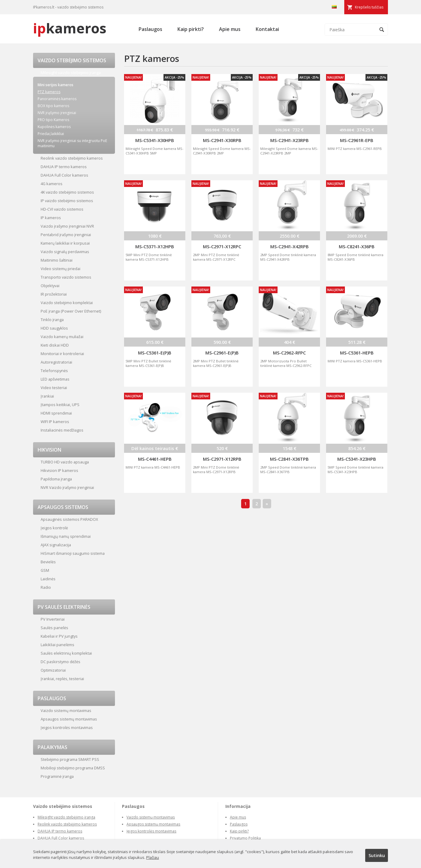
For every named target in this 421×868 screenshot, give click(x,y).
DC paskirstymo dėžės (61, 662)
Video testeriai (54, 388)
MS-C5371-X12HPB (155, 246)
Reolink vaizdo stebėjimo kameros (72, 158)
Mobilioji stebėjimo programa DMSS (73, 768)
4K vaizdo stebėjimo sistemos (67, 192)
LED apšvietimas (55, 379)
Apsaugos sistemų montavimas (69, 719)
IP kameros (51, 218)
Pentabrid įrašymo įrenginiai (66, 235)
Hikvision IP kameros (59, 470)
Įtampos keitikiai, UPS (60, 405)
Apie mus (230, 29)
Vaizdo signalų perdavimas (65, 252)
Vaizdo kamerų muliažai (62, 337)
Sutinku (377, 855)
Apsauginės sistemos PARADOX (69, 519)
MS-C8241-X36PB (357, 246)
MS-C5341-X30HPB (155, 140)
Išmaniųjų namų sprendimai (66, 536)
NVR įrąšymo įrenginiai (57, 113)
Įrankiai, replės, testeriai (62, 679)
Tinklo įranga (52, 320)
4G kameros (52, 184)
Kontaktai (267, 29)
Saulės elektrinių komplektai (66, 653)
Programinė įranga (57, 776)
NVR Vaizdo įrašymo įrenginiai (67, 487)
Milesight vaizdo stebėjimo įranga (71, 73)
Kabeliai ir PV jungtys (59, 636)
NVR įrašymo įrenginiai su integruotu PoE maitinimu (72, 143)
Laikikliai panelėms (57, 645)
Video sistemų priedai (61, 269)
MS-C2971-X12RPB (222, 459)
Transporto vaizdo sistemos (66, 277)
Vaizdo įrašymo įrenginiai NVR (67, 226)
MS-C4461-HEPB (155, 459)
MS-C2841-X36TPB (289, 459)
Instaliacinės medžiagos (62, 430)
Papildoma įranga (56, 479)
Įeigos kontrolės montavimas (67, 727)
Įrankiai (47, 396)
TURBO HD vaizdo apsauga (65, 462)
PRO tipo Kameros (53, 120)
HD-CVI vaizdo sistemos (62, 209)
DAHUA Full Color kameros (64, 175)
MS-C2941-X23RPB (290, 140)
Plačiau (153, 857)
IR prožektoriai (54, 294)
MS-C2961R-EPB (357, 140)
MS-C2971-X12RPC (222, 246)
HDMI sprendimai (56, 413)
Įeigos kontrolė (54, 528)
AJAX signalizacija (56, 545)
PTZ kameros (49, 92)
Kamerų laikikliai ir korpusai (65, 243)
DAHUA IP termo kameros (64, 167)
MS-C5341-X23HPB (357, 459)
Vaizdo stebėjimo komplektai (67, 303)
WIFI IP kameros (55, 422)
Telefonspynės (54, 371)
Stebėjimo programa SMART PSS (70, 759)
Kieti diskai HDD (55, 345)
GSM (45, 570)
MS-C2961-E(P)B (222, 353)
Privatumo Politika (245, 838)
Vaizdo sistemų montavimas (66, 710)
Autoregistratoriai (56, 362)
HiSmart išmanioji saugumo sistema (73, 553)
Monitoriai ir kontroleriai (62, 354)
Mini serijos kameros (56, 85)
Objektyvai (50, 286)
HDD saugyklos (54, 328)
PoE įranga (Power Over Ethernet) (71, 311)
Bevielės (48, 562)
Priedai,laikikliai (51, 134)
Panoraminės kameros (57, 99)
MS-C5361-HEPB (357, 353)
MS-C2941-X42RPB (290, 246)
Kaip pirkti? (191, 29)
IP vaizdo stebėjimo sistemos (67, 201)
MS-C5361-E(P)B (155, 353)
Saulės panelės (54, 628)
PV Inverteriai (53, 619)
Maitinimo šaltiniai (57, 260)
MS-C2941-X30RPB (222, 140)
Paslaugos (150, 29)
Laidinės (48, 579)
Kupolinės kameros (54, 127)
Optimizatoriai (53, 670)
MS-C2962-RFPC (289, 353)
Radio (46, 587)
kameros (70, 28)
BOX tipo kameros (53, 106)
